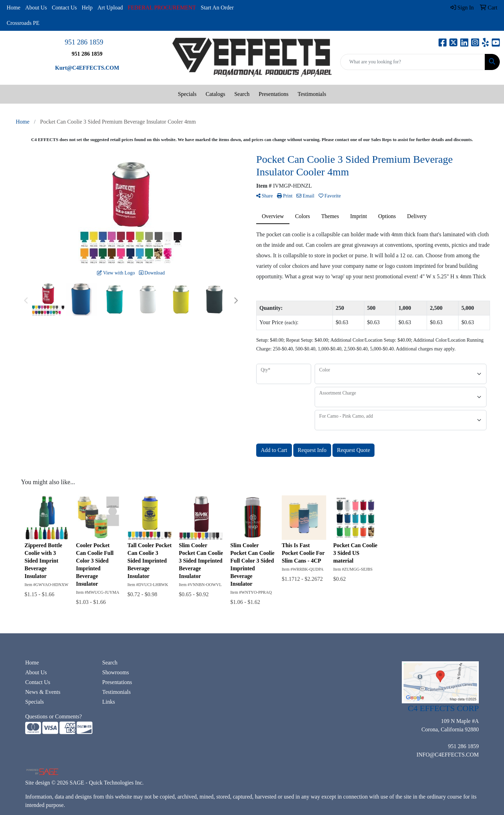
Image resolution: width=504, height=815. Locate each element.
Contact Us (64, 8)
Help (87, 8)
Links (108, 702)
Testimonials (312, 94)
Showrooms (115, 672)
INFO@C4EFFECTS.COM (448, 755)
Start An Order (217, 8)
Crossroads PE (23, 23)
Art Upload (110, 8)
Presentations (274, 94)
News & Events (43, 692)
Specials (187, 94)
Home (13, 8)
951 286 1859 (84, 42)
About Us (36, 8)
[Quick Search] (413, 62)
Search (242, 94)
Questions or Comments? (54, 716)
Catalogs (215, 94)
